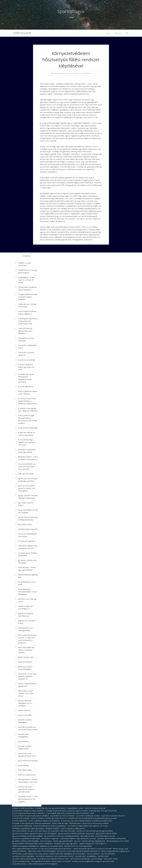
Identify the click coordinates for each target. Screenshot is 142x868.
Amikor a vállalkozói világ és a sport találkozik (28, 393)
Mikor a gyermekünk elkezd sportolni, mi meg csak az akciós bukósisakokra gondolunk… (27, 639)
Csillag (107, 33)
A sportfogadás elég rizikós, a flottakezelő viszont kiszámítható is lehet (28, 321)
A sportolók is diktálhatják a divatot (27, 347)
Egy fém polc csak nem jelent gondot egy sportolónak (28, 480)
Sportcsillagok (71, 12)
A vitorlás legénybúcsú (26, 387)
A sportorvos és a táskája (26, 360)
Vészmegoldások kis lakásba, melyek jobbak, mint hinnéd (28, 781)
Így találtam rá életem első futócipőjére (27, 562)
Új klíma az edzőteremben (27, 775)
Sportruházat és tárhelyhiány (28, 761)
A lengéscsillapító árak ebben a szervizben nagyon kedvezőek (28, 297)
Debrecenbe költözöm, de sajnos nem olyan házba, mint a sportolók (27, 467)
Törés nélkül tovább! (25, 770)
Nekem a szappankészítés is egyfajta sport (27, 685)
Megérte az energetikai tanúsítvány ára (26, 615)
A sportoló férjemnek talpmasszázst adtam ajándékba (25, 331)
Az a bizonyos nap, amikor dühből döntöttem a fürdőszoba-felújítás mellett (27, 401)
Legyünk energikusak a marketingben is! (26, 608)
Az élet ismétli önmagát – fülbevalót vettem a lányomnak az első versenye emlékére (28, 420)
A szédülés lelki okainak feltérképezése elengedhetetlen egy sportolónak (26, 378)
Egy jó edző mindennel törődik (26, 504)
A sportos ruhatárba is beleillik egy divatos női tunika (26, 367)
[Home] (52, 74)
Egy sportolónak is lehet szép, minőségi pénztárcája (28, 519)
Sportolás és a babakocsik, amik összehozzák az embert (28, 729)
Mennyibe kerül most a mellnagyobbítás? (26, 629)
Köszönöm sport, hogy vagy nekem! (27, 600)
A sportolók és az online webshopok (26, 340)
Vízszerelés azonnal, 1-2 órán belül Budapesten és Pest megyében (28, 799)
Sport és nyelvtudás (25, 715)
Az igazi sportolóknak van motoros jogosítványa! (27, 434)
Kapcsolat (118, 33)
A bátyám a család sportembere (24, 264)
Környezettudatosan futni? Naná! (27, 583)
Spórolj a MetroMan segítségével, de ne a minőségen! (25, 703)
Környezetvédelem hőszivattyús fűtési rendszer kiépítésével (28, 592)
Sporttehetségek (23, 766)
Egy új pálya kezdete (25, 525)
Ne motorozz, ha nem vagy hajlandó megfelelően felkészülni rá (27, 677)
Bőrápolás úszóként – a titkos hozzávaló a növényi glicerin (28, 458)
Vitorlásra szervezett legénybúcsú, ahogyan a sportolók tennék (26, 790)
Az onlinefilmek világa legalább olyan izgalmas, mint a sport (26, 443)
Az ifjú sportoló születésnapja (28, 428)
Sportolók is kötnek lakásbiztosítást (25, 748)
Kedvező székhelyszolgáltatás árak (28, 576)
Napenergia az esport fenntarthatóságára (25, 668)
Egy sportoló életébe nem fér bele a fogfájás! (28, 512)
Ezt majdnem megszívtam (27, 541)
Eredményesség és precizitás (28, 529)
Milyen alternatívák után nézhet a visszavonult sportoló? (26, 650)
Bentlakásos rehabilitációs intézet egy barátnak (27, 451)
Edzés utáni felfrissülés (26, 474)
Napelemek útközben (25, 662)
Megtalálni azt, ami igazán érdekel (27, 622)
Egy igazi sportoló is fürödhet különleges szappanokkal (28, 497)
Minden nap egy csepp (26, 657)
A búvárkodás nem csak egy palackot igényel (27, 272)
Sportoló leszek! (23, 742)
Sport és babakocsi (24, 711)
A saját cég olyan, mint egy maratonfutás (27, 306)
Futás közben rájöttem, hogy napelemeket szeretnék (28, 547)
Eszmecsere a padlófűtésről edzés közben (27, 535)
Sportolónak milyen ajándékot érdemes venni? (27, 755)
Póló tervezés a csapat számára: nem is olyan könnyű (26, 694)
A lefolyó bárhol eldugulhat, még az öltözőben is (27, 289)
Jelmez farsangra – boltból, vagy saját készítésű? (27, 569)
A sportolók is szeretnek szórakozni (26, 354)
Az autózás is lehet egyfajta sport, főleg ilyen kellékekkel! (28, 410)
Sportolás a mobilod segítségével (25, 721)
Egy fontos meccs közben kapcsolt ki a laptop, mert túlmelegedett (27, 489)
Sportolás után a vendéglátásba (24, 736)
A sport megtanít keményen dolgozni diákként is (27, 313)
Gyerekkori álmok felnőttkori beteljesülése (28, 555)
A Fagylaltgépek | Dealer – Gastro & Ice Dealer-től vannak (27, 280)
